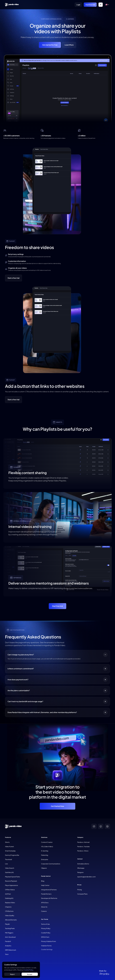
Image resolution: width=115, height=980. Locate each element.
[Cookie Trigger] (47, 949)
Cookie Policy (28, 970)
